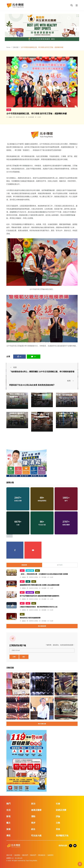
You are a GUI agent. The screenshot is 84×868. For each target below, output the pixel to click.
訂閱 (14, 657)
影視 (8, 816)
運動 (33, 816)
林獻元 (11, 117)
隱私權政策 (42, 855)
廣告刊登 (9, 855)
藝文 (8, 823)
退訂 (24, 657)
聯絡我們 (33, 855)
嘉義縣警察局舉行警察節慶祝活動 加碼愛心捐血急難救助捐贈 (40, 585)
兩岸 (33, 823)
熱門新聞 (60, 565)
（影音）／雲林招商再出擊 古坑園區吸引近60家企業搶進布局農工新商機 (44, 574)
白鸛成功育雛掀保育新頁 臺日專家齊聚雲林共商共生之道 (39, 607)
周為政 (38, 397)
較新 (13, 367)
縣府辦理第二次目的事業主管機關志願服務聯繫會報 (17, 394)
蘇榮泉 (24, 577)
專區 (8, 836)
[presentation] (7, 29)
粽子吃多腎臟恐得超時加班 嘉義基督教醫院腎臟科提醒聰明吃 (40, 596)
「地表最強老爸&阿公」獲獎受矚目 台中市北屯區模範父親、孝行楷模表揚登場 (42, 372)
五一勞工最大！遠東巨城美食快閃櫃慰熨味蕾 (42, 417)
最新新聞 (24, 565)
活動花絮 (16, 47)
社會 (28, 582)
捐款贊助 (17, 855)
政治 (33, 804)
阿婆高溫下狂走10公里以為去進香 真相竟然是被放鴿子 (32, 385)
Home (8, 47)
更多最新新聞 (42, 626)
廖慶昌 (24, 621)
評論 (58, 816)
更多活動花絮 (42, 724)
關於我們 (25, 855)
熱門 (22, 582)
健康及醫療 (30, 593)
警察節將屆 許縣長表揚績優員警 (30, 618)
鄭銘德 (14, 418)
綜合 (37, 571)
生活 (9, 110)
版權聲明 (50, 855)
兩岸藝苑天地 (62, 836)
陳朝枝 (14, 399)
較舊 (71, 381)
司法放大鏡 (36, 836)
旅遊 (8, 829)
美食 (58, 829)
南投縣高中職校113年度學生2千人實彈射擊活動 (66, 413)
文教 (58, 823)
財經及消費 (30, 571)
